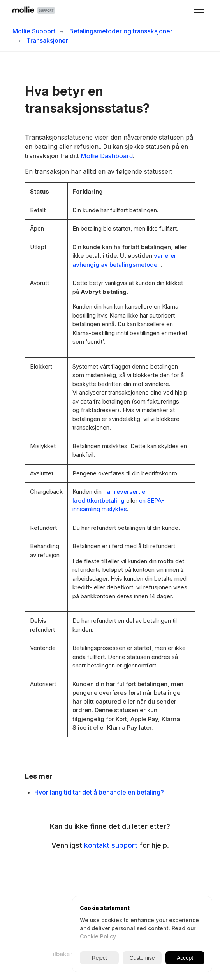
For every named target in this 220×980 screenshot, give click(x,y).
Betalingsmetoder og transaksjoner (121, 31)
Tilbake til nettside (75, 954)
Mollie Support (34, 31)
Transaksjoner (47, 40)
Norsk (124, 954)
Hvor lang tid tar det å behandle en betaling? (99, 792)
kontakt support (111, 845)
